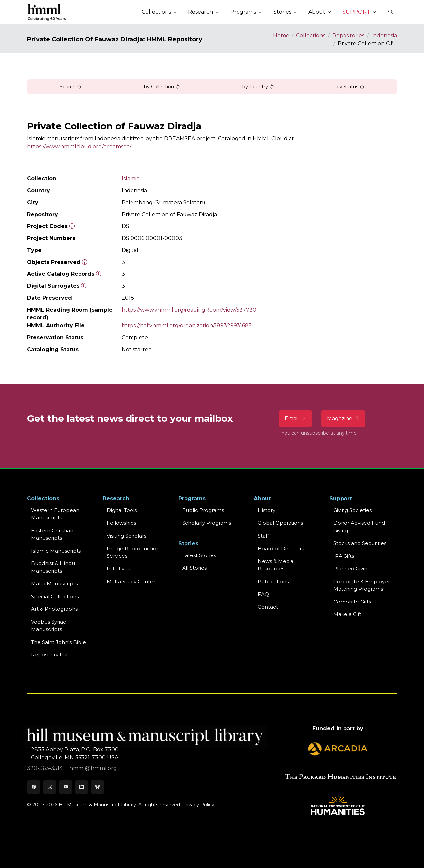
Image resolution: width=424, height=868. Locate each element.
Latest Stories (199, 555)
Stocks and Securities (360, 543)
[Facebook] (34, 787)
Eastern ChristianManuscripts (52, 534)
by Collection (162, 87)
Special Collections (55, 596)
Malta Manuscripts (54, 583)
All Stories (194, 568)
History (266, 510)
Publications (273, 581)
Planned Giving (352, 569)
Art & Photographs (54, 609)
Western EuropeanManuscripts (55, 514)
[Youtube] (66, 787)
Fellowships (121, 523)
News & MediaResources (276, 565)
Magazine (343, 419)
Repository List (50, 655)
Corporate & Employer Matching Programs (362, 585)
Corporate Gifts (352, 602)
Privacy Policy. (199, 805)
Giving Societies (352, 510)
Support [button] (356, 12)
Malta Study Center (131, 581)
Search (71, 87)
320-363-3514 (46, 768)
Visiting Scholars (127, 536)
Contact (268, 607)
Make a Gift (347, 614)
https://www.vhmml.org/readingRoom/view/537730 (189, 310)
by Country (258, 87)
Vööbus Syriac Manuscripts (49, 626)
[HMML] (47, 12)
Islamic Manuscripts (56, 551)
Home (281, 36)
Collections (311, 36)
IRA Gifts (344, 556)
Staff (263, 536)
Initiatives (118, 569)
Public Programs (203, 510)
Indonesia (384, 36)
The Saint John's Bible (59, 642)
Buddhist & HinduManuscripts (53, 567)
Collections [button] (156, 12)
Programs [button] (243, 12)
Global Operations (280, 523)
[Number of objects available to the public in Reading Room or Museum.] (99, 274)
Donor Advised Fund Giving (359, 527)
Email (295, 419)
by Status (350, 87)
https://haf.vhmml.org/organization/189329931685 (187, 326)
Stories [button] (282, 12)
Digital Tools (122, 510)
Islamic (131, 179)
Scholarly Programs (207, 523)
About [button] (317, 12)
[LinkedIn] (81, 787)
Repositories (348, 36)
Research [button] (201, 12)
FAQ (263, 594)
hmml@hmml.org (93, 768)
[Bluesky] (97, 787)
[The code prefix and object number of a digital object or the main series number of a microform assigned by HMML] (72, 226)
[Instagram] (50, 787)
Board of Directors (281, 548)
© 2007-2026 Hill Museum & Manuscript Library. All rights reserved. (104, 805)
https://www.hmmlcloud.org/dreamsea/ (79, 146)
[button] (390, 12)
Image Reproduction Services (133, 552)
